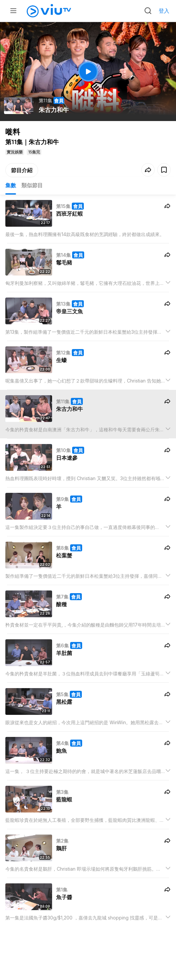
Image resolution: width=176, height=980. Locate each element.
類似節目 (32, 185)
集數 (11, 185)
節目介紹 (22, 170)
